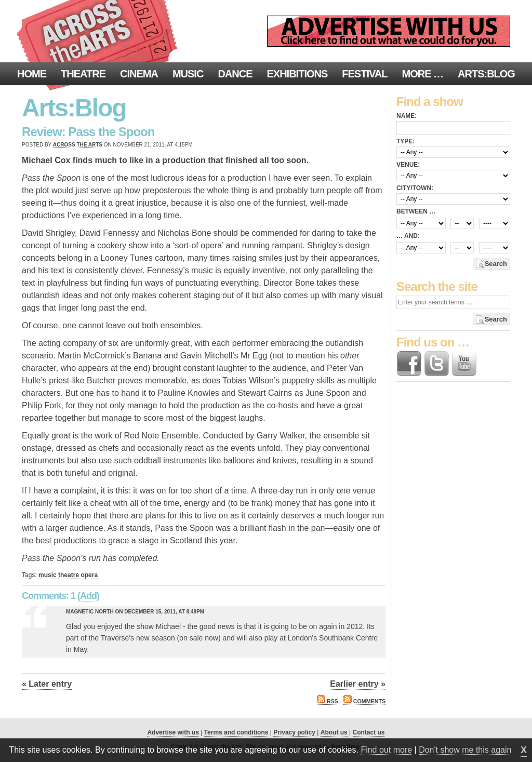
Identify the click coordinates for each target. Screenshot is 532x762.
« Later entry (47, 684)
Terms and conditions (236, 732)
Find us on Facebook (409, 364)
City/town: (415, 188)
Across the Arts (78, 145)
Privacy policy (294, 732)
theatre (69, 575)
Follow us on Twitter (436, 364)
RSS (328, 701)
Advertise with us (173, 732)
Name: (407, 116)
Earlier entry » (358, 684)
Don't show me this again (465, 750)
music (48, 575)
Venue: (408, 165)
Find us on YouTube (464, 364)
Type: (405, 141)
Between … (416, 211)
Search (496, 264)
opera (89, 575)
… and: (408, 236)
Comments (364, 701)
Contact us (369, 732)
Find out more (386, 750)
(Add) (88, 596)
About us (334, 732)
